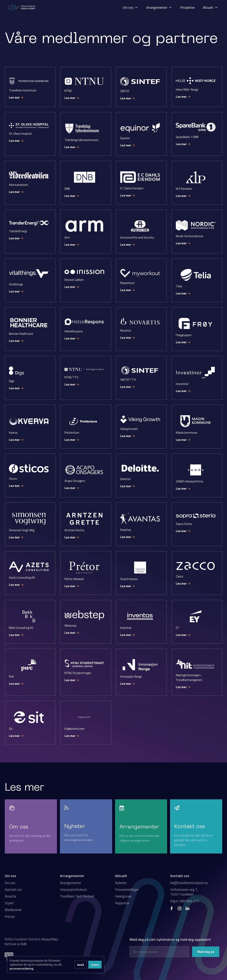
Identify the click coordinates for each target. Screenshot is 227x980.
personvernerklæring (21, 968)
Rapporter (122, 903)
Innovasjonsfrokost (73, 890)
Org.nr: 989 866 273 (185, 901)
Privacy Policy (50, 939)
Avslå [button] (81, 965)
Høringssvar (123, 896)
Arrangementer (70, 883)
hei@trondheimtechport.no (189, 883)
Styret (9, 903)
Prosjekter (188, 8)
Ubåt (24, 944)
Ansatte (11, 896)
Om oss (10, 883)
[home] (22, 7)
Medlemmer (13, 910)
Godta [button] (95, 965)
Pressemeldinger (127, 890)
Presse (10, 917)
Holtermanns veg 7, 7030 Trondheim (184, 892)
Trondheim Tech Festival (77, 896)
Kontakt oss (13, 890)
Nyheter (121, 883)
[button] (131, 7)
